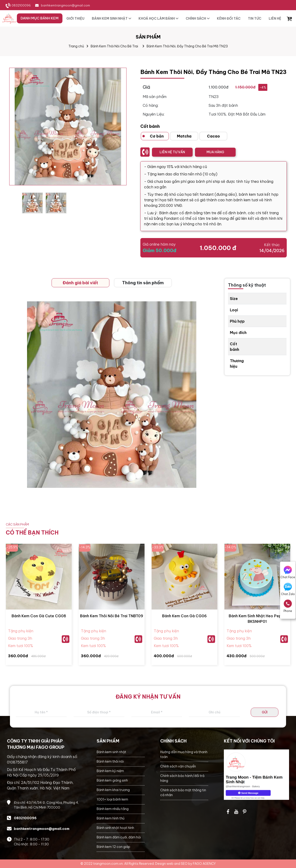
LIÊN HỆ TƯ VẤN (172, 152)
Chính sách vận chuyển (178, 766)
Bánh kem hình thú (111, 818)
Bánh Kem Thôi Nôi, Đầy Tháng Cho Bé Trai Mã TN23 (187, 46)
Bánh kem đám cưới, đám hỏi (119, 837)
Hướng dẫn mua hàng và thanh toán (184, 754)
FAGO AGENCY (204, 864)
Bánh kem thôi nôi (110, 761)
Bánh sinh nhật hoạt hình (115, 828)
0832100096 (21, 5)
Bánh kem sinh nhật (111, 752)
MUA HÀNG (215, 152)
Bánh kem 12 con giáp (113, 847)
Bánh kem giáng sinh (112, 780)
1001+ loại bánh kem (112, 799)
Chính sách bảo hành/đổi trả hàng (182, 778)
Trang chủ (76, 46)
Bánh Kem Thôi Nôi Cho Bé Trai (114, 46)
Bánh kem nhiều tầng (113, 809)
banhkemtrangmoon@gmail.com (65, 5)
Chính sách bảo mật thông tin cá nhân (183, 793)
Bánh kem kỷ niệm (110, 771)
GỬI (265, 712)
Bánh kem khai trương (113, 790)
